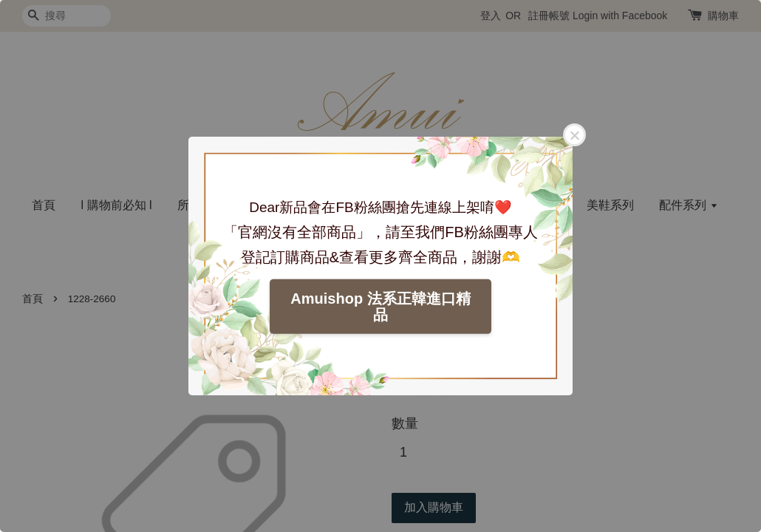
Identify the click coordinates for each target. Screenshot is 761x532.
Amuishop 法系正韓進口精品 (380, 307)
